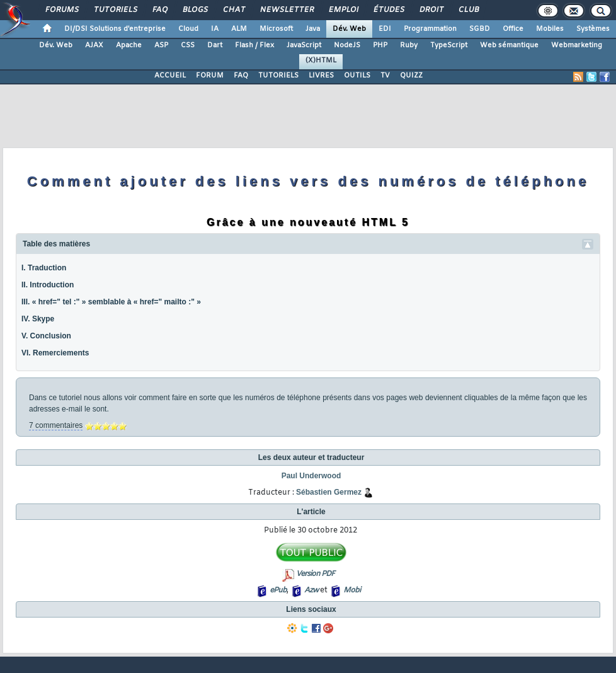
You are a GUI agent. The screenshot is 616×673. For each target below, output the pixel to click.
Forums (61, 10)
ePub (278, 590)
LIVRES (321, 76)
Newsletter (286, 10)
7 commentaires (56, 425)
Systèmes (593, 29)
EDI (385, 29)
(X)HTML (321, 60)
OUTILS (357, 76)
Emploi (343, 10)
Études (388, 10)
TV (385, 76)
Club (468, 10)
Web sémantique (509, 45)
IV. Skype (38, 319)
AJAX (94, 45)
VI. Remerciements (55, 353)
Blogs (195, 10)
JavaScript (304, 45)
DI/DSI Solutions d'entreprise (115, 29)
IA (215, 29)
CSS (188, 45)
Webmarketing (577, 45)
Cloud (188, 29)
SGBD (480, 29)
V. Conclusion (46, 336)
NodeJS (347, 45)
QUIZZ (411, 76)
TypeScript (449, 45)
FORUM (210, 76)
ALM (239, 29)
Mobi (352, 590)
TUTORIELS (278, 76)
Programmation (430, 29)
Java (313, 29)
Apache (129, 45)
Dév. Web (349, 29)
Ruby (409, 45)
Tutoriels (115, 10)
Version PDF (315, 574)
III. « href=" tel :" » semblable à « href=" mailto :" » (111, 302)
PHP (380, 45)
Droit (431, 10)
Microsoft (276, 29)
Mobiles (550, 29)
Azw (311, 590)
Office (513, 29)
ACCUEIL (170, 76)
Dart (215, 45)
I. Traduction (44, 268)
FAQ (159, 10)
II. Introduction (48, 285)
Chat (233, 10)
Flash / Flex (254, 45)
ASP (161, 45)
